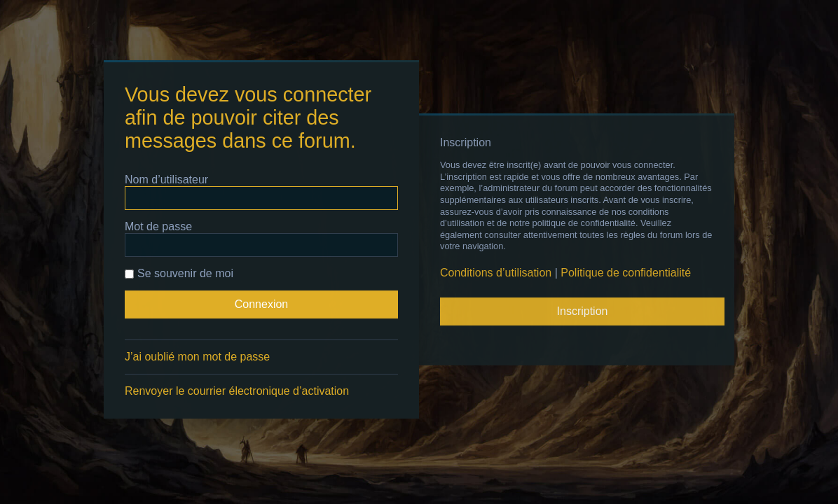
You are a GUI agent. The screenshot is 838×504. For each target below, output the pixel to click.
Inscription (583, 311)
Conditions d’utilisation (496, 273)
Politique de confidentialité (626, 273)
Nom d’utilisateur (166, 180)
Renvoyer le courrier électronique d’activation (237, 391)
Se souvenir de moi (179, 273)
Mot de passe (158, 226)
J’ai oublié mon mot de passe (197, 357)
